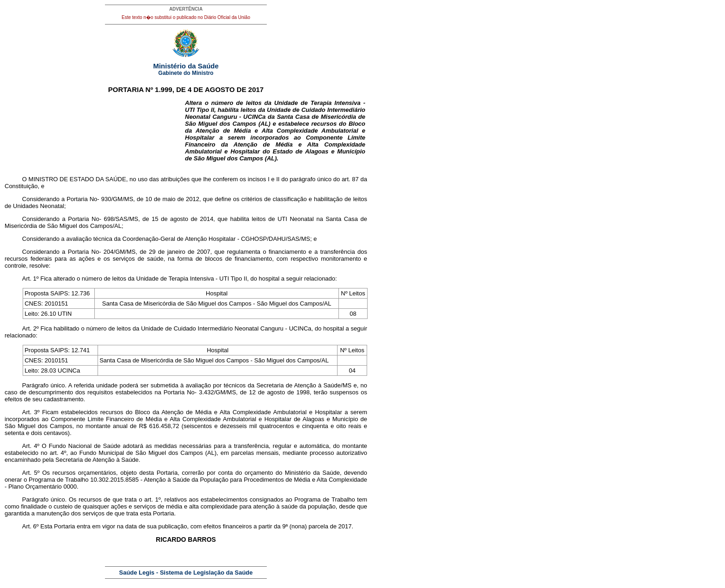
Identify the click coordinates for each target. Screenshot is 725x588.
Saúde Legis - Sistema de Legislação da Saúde (186, 573)
